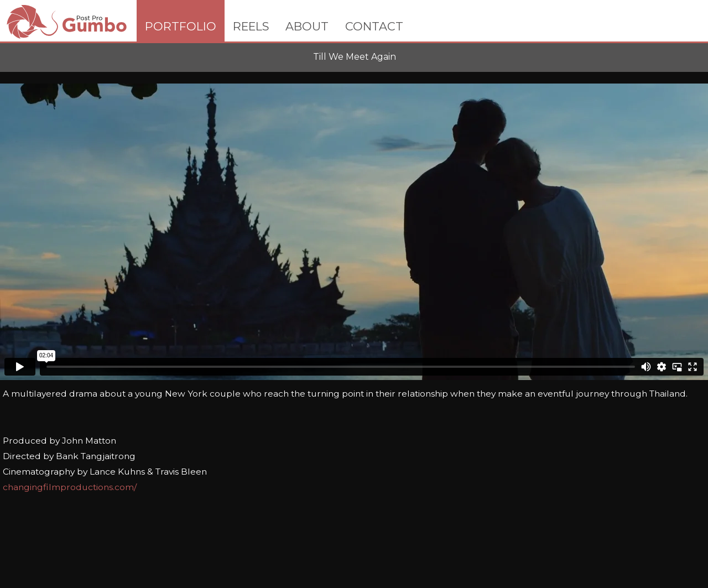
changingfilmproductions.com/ (70, 487)
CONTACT (374, 26)
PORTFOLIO (181, 26)
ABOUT (307, 26)
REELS (251, 26)
